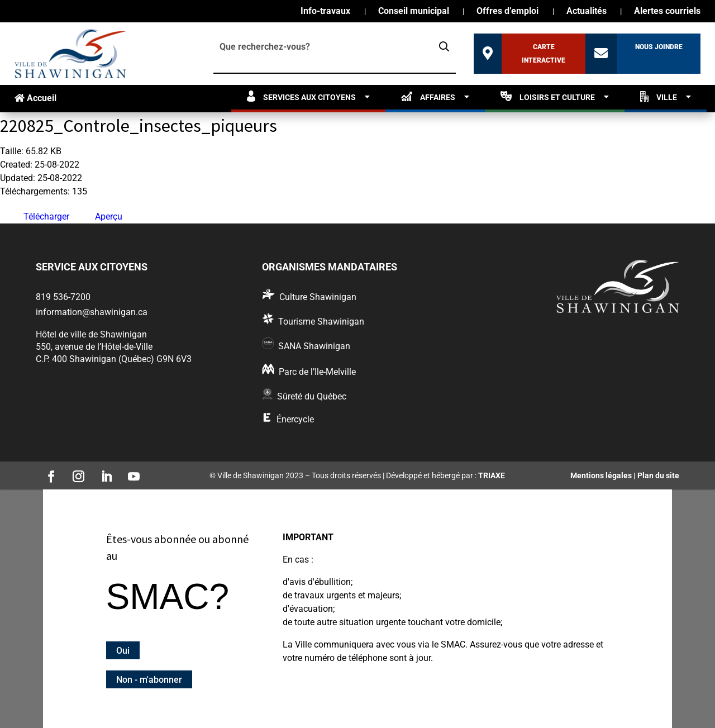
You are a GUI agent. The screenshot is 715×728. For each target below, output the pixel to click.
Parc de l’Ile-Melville (317, 372)
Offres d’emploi (507, 12)
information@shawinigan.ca (92, 312)
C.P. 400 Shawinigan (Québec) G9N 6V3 (114, 359)
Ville (659, 96)
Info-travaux (325, 12)
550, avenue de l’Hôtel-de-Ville (94, 347)
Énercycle (295, 419)
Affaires (428, 96)
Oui (123, 651)
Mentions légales (601, 475)
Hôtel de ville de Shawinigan (91, 334)
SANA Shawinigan (314, 346)
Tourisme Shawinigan (321, 322)
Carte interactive (544, 54)
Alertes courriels (667, 12)
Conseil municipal (414, 12)
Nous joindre (659, 47)
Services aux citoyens (301, 96)
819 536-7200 (63, 297)
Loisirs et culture (548, 96)
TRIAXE (492, 475)
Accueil (35, 98)
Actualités (587, 12)
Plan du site (658, 475)
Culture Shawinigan (318, 297)
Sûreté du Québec (312, 396)
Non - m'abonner (149, 679)
